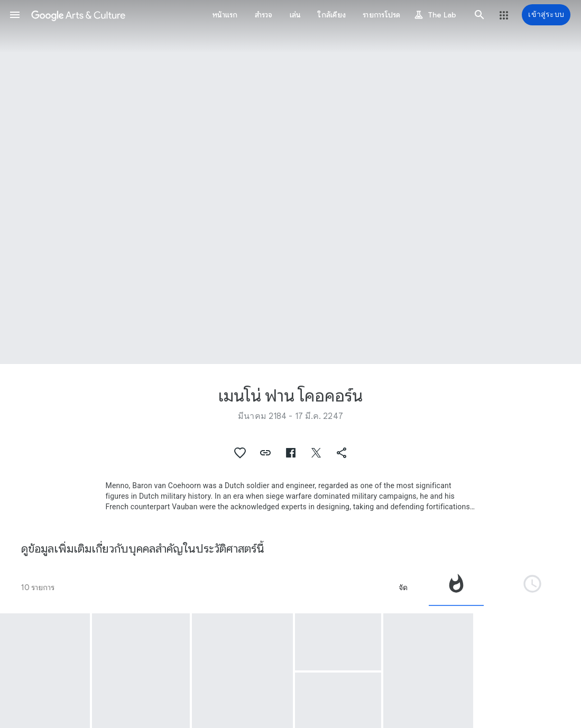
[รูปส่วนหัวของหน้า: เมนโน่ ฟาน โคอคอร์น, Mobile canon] (290, 182)
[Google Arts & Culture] (78, 15)
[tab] (456, 587)
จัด (403, 587)
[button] (15, 15)
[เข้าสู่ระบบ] (546, 15)
